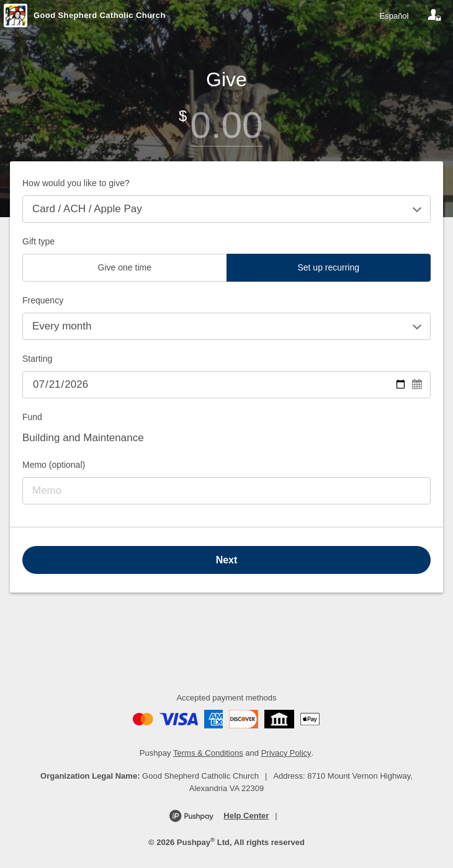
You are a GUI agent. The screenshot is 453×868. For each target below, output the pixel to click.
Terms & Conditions (208, 753)
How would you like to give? (76, 183)
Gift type (38, 241)
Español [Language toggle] (394, 16)
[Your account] (434, 16)
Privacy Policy (286, 753)
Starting (37, 359)
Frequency (43, 300)
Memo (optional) (54, 465)
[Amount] (226, 125)
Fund (32, 417)
